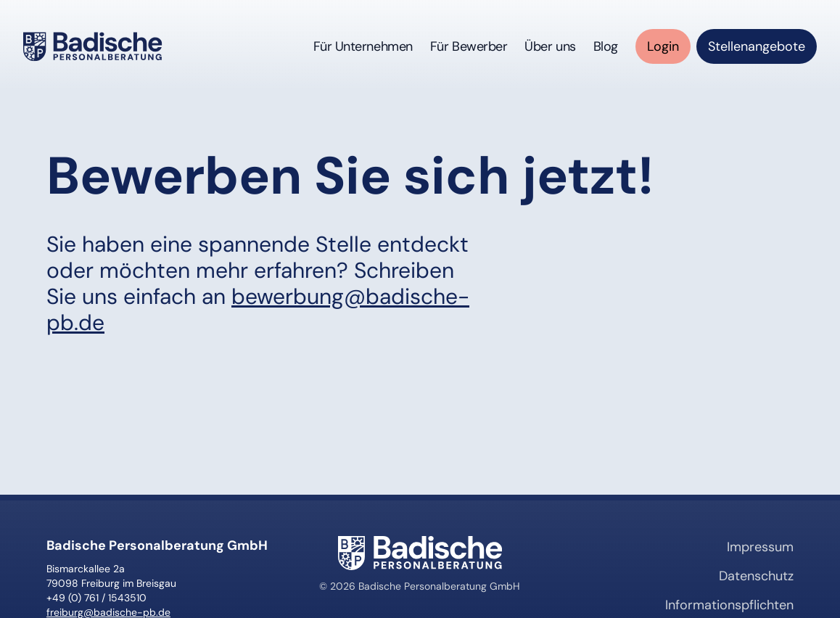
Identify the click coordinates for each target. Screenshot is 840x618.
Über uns (550, 46)
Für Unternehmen (363, 46)
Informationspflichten (729, 605)
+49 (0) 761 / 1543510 (96, 598)
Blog (606, 46)
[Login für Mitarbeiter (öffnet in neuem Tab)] (663, 46)
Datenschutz (756, 576)
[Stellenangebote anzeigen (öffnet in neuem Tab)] (757, 46)
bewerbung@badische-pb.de (258, 309)
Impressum (760, 547)
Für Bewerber (469, 46)
